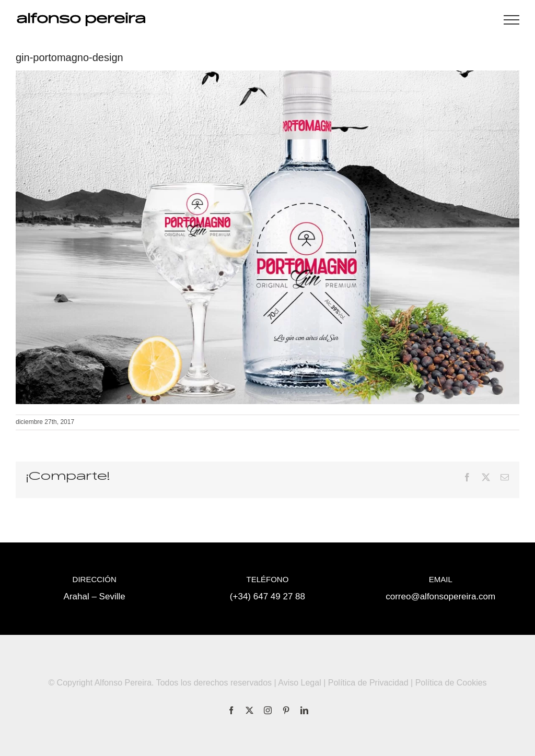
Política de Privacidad (368, 683)
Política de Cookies (451, 683)
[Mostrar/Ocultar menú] (511, 20)
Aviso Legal (299, 683)
